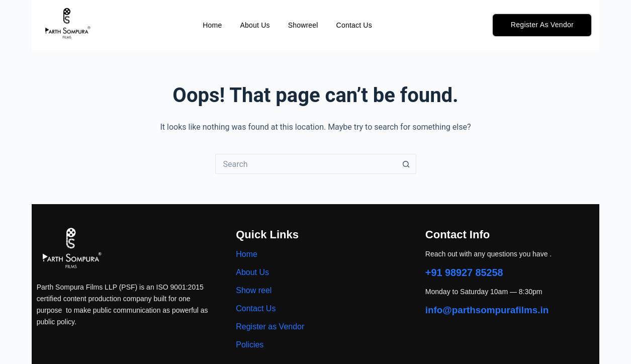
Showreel (303, 25)
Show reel (254, 290)
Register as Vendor (270, 327)
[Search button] (406, 164)
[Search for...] (306, 164)
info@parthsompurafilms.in (488, 309)
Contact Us (354, 25)
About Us (255, 25)
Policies (250, 345)
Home (212, 25)
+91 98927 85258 (465, 272)
